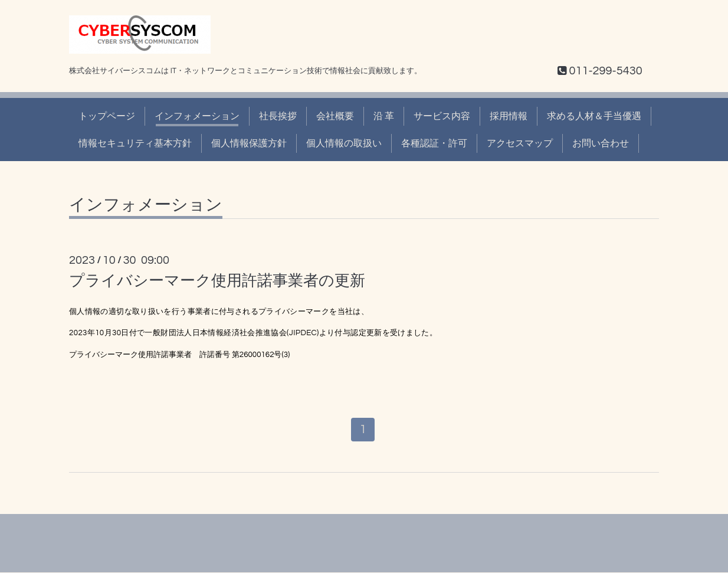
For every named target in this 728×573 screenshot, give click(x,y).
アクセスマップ (520, 143)
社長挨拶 (278, 116)
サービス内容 (442, 116)
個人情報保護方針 (249, 143)
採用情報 (509, 116)
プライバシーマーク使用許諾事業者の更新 (217, 281)
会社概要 (335, 116)
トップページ (107, 116)
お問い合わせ (601, 143)
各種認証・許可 (434, 143)
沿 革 (384, 116)
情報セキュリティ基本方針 (135, 143)
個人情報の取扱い (344, 143)
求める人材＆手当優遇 (594, 116)
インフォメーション (197, 116)
